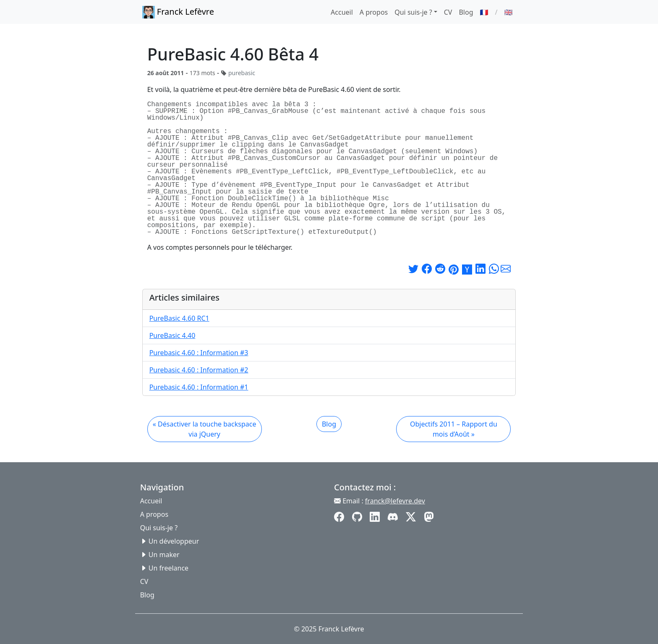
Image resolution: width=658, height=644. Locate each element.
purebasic (242, 73)
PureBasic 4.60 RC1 (179, 318)
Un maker (164, 555)
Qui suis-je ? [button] (413, 12)
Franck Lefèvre (178, 12)
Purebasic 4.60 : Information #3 (199, 353)
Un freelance (168, 568)
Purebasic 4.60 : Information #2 (199, 370)
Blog (466, 12)
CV (448, 12)
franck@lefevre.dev (395, 501)
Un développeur (174, 541)
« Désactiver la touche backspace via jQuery (205, 429)
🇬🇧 (508, 12)
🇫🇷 (484, 12)
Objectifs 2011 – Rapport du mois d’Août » (454, 429)
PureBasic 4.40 (172, 335)
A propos (374, 12)
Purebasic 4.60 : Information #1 (199, 387)
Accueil (342, 12)
